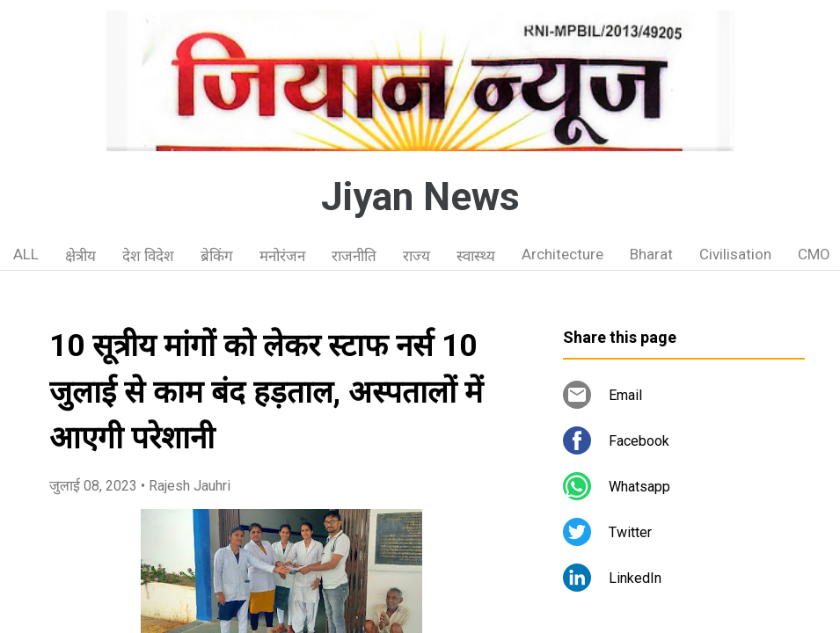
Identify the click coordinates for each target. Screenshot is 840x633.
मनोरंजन (282, 256)
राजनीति (354, 256)
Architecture (562, 254)
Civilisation (735, 254)
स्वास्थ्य (476, 256)
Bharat (651, 254)
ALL (26, 254)
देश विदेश (148, 256)
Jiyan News (420, 197)
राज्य (416, 256)
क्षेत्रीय (80, 256)
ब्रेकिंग (217, 256)
